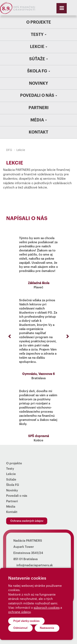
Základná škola (39, 283)
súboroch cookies (47, 608)
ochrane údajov (19, 612)
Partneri (39, 108)
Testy (39, 35)
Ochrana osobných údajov (27, 521)
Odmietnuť (20, 628)
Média (39, 120)
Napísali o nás (27, 219)
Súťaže (38, 59)
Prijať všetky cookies (26, 621)
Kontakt (38, 132)
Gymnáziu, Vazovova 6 (38, 374)
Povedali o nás (39, 96)
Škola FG (39, 71)
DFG (9, 150)
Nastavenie (47, 628)
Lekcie (39, 47)
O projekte (39, 22)
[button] (10, 336)
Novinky (38, 83)
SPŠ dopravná (38, 436)
